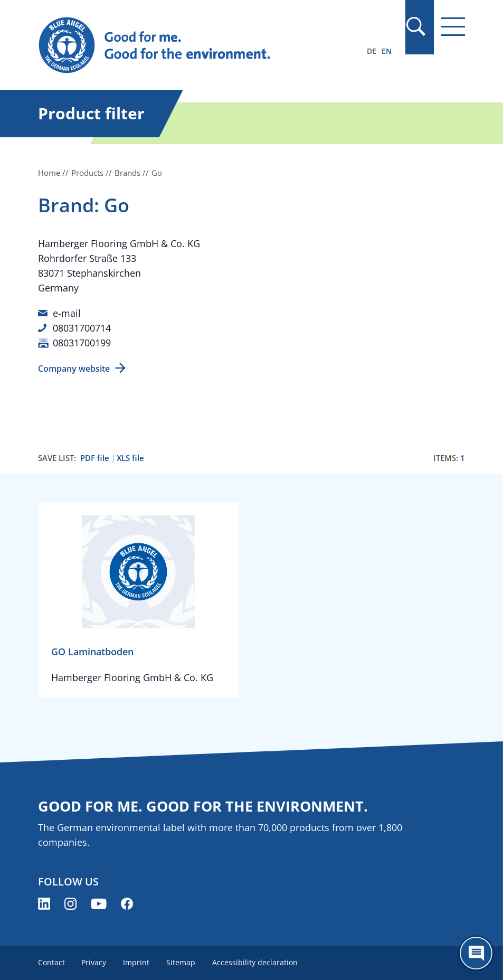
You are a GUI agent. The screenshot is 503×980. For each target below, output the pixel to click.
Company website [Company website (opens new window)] (74, 369)
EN (387, 51)
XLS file (130, 458)
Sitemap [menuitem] (181, 962)
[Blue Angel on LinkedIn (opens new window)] (44, 904)
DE (372, 51)
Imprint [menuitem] (137, 962)
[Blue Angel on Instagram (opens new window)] (70, 904)
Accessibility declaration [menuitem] (255, 962)
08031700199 (82, 343)
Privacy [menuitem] (94, 962)
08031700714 (82, 328)
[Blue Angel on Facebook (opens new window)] (127, 904)
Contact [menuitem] (51, 962)
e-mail (67, 313)
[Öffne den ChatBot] (476, 953)
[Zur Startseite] (188, 45)
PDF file (95, 458)
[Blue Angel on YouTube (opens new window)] (99, 904)
